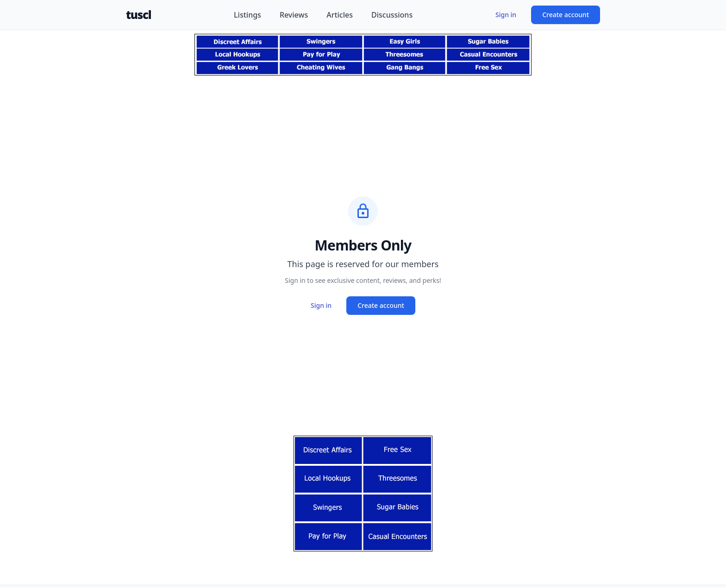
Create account (566, 15)
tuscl (138, 15)
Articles (340, 15)
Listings (247, 15)
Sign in (506, 15)
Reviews (294, 15)
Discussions (392, 15)
